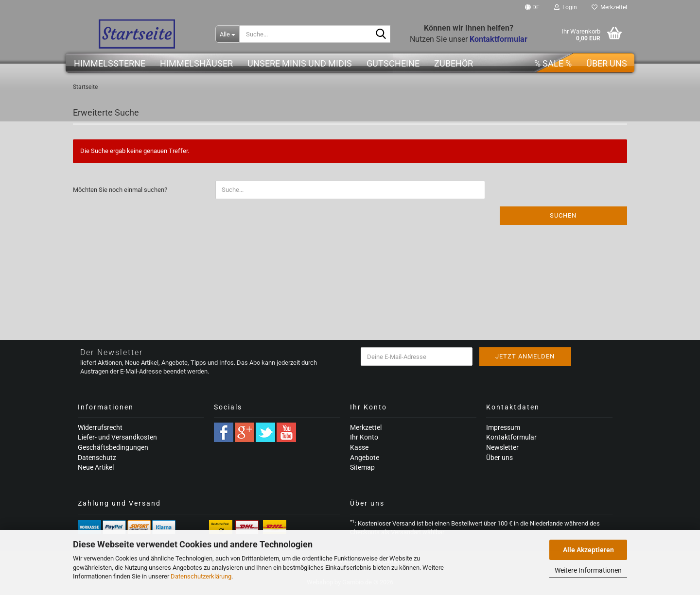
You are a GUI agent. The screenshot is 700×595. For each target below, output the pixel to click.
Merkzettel (609, 7)
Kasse (359, 447)
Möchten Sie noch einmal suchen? (120, 190)
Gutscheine (393, 63)
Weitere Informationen (588, 570)
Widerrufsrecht (100, 427)
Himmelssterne (110, 63)
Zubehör (454, 63)
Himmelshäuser (196, 63)
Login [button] (566, 7)
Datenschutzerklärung (201, 576)
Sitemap (362, 467)
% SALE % (553, 63)
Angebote (365, 458)
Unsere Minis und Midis (300, 63)
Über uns (607, 63)
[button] (532, 7)
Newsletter (502, 447)
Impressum (503, 427)
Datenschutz (97, 458)
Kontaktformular (511, 437)
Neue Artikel (96, 467)
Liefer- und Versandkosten (117, 437)
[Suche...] (227, 34)
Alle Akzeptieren (588, 550)
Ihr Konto (364, 437)
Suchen (563, 215)
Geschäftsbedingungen (113, 447)
